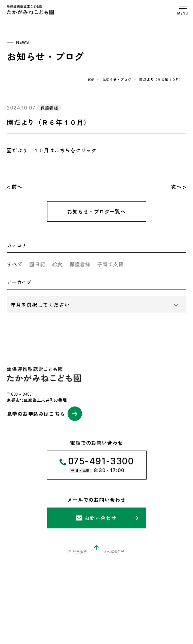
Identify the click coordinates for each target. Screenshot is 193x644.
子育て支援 (110, 264)
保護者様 (80, 264)
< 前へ (14, 187)
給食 (57, 264)
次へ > (179, 187)
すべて (15, 264)
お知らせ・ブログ (117, 79)
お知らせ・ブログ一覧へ (96, 211)
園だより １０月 (28, 150)
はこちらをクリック (73, 150)
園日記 (37, 264)
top (91, 79)
